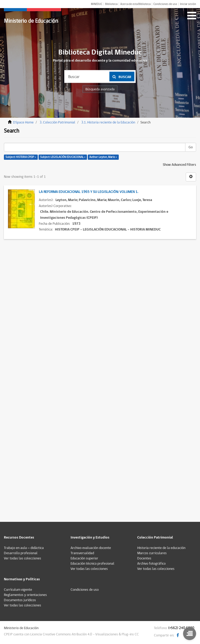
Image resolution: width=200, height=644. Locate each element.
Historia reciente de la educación (161, 548)
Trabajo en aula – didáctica (24, 548)
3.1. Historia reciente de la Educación (108, 122)
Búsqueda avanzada (100, 89)
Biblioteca (111, 4)
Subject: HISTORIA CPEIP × (21, 157)
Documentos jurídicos (20, 600)
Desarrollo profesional (21, 553)
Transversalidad (82, 553)
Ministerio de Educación (31, 21)
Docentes (144, 558)
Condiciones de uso (165, 4)
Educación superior (84, 558)
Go (191, 147)
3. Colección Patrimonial (57, 122)
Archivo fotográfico (151, 564)
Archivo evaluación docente (91, 548)
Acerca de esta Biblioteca (135, 4)
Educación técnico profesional (92, 564)
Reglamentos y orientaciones (25, 595)
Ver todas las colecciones (23, 558)
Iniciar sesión (188, 4)
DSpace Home (23, 122)
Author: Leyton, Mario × (103, 157)
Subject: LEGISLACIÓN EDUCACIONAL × (63, 157)
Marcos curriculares (152, 553)
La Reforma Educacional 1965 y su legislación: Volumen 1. (88, 192)
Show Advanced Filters (179, 165)
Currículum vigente (18, 590)
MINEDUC (97, 4)
